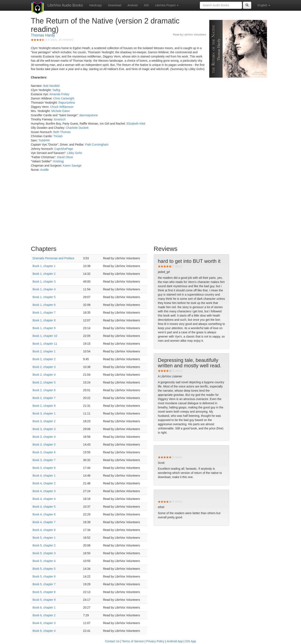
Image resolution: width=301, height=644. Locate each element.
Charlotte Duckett (77, 128)
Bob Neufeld (51, 86)
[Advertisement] (150, 210)
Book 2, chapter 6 (44, 390)
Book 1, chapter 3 (44, 282)
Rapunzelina (67, 103)
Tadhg (56, 90)
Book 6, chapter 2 (44, 615)
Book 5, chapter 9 (44, 600)
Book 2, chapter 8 (44, 406)
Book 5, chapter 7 (44, 584)
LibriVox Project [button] (167, 5)
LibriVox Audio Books (65, 5)
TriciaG (58, 136)
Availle (44, 170)
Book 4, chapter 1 (44, 476)
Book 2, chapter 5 (44, 382)
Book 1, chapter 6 (44, 305)
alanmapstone (89, 115)
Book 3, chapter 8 (44, 468)
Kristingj (59, 161)
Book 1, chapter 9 (44, 328)
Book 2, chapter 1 (44, 351)
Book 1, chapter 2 (44, 274)
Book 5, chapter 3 (44, 553)
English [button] (264, 5)
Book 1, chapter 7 (44, 313)
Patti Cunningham (97, 145)
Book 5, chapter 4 (44, 561)
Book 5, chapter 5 (44, 569)
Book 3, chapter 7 (44, 460)
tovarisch (60, 119)
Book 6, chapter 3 (44, 623)
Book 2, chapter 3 (44, 367)
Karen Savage (72, 166)
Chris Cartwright (64, 98)
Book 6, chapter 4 (44, 631)
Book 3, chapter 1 (44, 413)
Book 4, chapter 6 (44, 514)
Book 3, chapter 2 (44, 421)
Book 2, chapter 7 (44, 398)
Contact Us (112, 641)
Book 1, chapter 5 (44, 297)
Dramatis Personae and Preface (53, 258)
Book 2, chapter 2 (44, 359)
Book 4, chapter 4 (44, 499)
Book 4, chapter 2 (44, 483)
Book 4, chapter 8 (44, 530)
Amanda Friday (59, 94)
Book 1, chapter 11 (45, 344)
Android (132, 5)
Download (115, 5)
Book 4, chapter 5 (44, 507)
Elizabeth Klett (136, 124)
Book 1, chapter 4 (44, 289)
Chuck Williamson (62, 107)
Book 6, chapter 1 (44, 607)
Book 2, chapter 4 (44, 375)
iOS (146, 5)
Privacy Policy (155, 641)
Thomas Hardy (43, 35)
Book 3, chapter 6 (44, 452)
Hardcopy (96, 5)
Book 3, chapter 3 (44, 429)
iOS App (190, 641)
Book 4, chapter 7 (44, 522)
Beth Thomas (62, 132)
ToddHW (44, 140)
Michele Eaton (61, 111)
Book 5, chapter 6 (44, 576)
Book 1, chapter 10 (45, 336)
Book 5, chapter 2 (44, 545)
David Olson (65, 157)
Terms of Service (133, 641)
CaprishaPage (64, 149)
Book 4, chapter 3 (44, 491)
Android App (175, 641)
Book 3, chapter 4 (44, 437)
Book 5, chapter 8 (44, 592)
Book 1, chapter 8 (44, 320)
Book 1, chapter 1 (44, 266)
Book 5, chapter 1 (44, 538)
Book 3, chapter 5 (44, 445)
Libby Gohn (75, 153)
